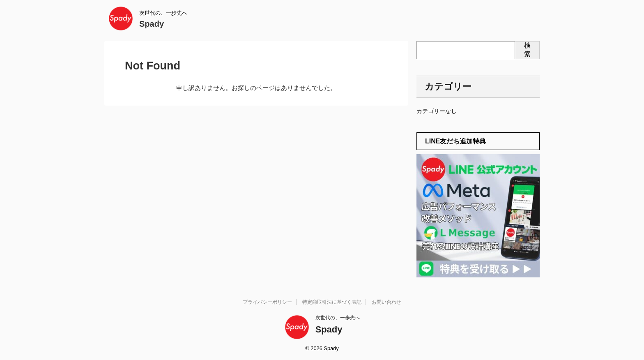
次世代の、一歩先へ (338, 318)
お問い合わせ (386, 302)
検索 (527, 50)
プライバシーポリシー (267, 302)
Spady (152, 24)
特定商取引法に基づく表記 (332, 302)
